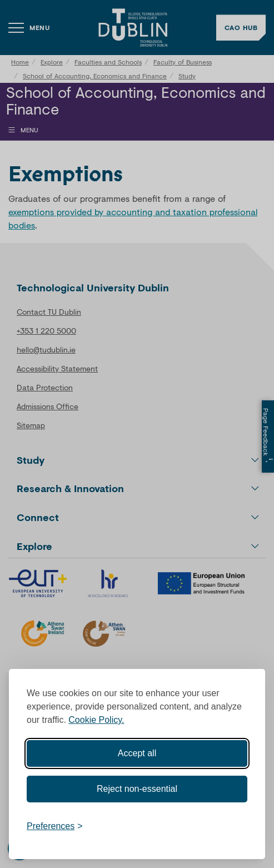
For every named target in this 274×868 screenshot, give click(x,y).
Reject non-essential (137, 789)
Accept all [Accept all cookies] (137, 753)
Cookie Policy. (96, 720)
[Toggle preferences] (55, 826)
